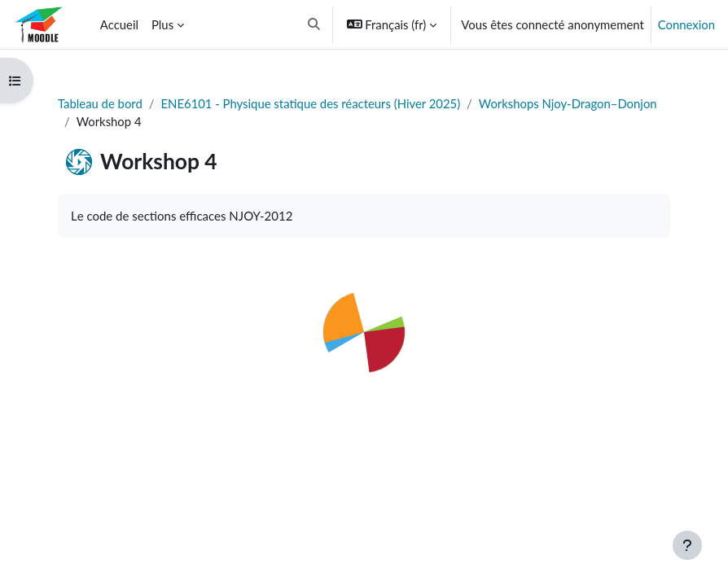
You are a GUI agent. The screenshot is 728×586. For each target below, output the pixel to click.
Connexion (686, 24)
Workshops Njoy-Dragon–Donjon (568, 103)
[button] (314, 24)
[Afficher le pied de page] (687, 545)
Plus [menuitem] (162, 24)
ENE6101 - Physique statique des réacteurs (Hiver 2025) (311, 103)
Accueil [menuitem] (119, 24)
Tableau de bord (100, 103)
